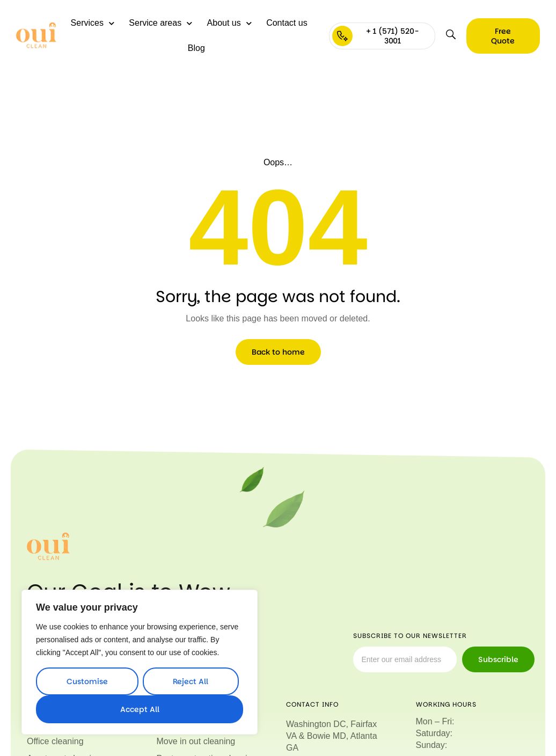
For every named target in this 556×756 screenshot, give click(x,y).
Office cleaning (55, 741)
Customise (87, 681)
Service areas (160, 23)
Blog (196, 48)
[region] (140, 662)
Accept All (140, 709)
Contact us (287, 23)
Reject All (191, 681)
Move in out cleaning (196, 741)
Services (93, 23)
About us (229, 23)
